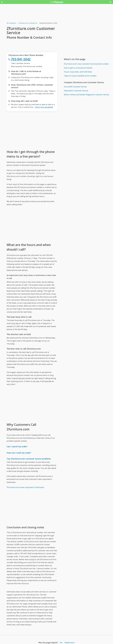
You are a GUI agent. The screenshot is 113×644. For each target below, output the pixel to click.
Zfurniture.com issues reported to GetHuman (25, 487)
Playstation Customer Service (76, 91)
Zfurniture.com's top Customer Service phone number (86, 64)
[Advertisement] (32, 130)
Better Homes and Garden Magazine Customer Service (86, 95)
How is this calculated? (44, 107)
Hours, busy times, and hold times (78, 72)
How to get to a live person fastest (78, 68)
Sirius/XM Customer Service (75, 87)
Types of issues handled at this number (80, 76)
